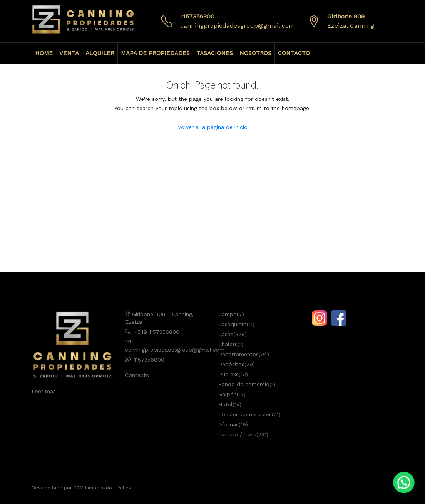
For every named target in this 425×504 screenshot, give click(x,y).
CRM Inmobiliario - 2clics (102, 488)
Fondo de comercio (244, 384)
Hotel (225, 404)
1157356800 (197, 16)
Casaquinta (233, 324)
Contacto (137, 375)
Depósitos (231, 364)
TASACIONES (215, 53)
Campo (228, 314)
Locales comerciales (245, 414)
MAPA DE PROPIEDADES (155, 53)
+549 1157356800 (157, 332)
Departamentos (238, 354)
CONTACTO (294, 53)
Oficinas (228, 424)
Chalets (228, 344)
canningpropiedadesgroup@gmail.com (238, 26)
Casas (226, 334)
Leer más (44, 391)
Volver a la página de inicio (213, 127)
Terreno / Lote (237, 434)
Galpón (228, 394)
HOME (44, 53)
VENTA (69, 53)
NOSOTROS (255, 53)
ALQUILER (100, 53)
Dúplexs (228, 374)
